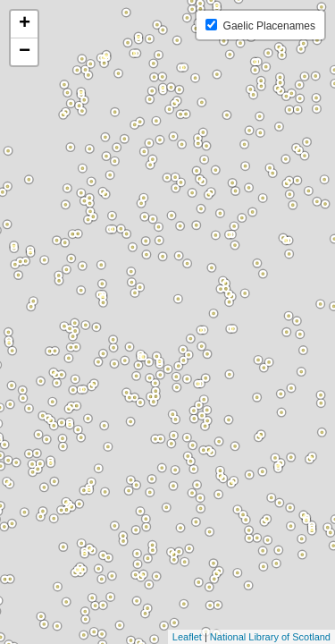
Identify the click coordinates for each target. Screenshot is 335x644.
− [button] (25, 52)
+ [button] (25, 24)
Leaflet (187, 637)
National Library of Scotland (270, 637)
